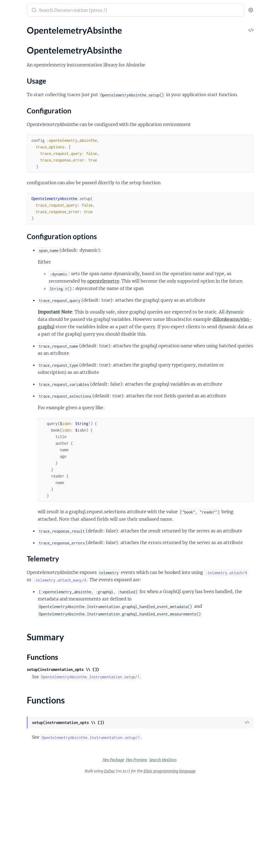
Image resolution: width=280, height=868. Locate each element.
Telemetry (22, 73)
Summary (18, 81)
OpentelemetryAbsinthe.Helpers (35, 97)
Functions (18, 88)
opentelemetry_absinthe (34, 7)
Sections (17, 48)
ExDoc (151, 860)
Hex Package (154, 848)
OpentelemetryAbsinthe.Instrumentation (39, 105)
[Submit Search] (105, 11)
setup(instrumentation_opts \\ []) (135, 758)
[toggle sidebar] (75, 10)
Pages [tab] (10, 27)
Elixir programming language (211, 860)
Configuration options (34, 67)
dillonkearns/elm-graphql (217, 349)
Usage (19, 56)
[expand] (77, 38)
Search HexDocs (204, 848)
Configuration (26, 62)
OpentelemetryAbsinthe (27, 38)
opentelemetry (215, 288)
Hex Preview (178, 848)
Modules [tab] (31, 27)
